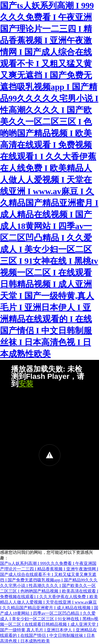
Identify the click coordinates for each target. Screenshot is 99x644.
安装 (26, 384)
